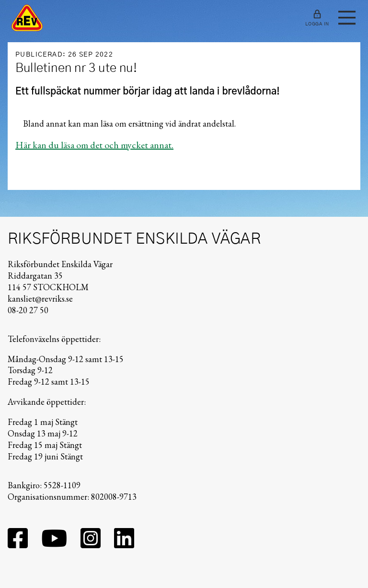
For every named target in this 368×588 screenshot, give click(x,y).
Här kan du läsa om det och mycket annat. (94, 145)
